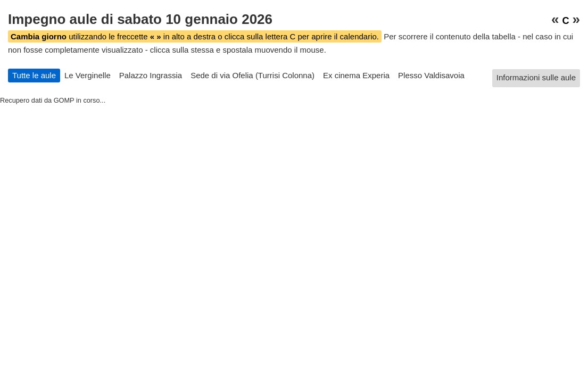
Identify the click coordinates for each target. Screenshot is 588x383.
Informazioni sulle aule (536, 77)
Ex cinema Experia (356, 75)
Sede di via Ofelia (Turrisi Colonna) (252, 75)
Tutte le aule (34, 75)
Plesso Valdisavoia (431, 75)
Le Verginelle (88, 75)
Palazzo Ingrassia (151, 75)
